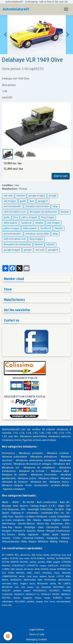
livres (29, 485)
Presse (23, 189)
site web (8, 196)
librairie (65, 212)
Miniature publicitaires (15, 457)
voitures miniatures (57, 429)
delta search (10, 223)
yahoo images (29, 217)
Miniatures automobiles (33, 436)
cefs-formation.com (15, 212)
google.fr (43, 201)
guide (23, 201)
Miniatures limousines (44, 475)
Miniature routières (58, 453)
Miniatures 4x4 (62, 464)
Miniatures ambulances (44, 457)
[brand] (16, 9)
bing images (48, 217)
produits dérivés (60, 485)
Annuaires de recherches (43, 212)
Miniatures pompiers (31, 453)
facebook (26, 223)
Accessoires (41, 485)
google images (37, 196)
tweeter (39, 223)
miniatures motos (12, 440)
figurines (28, 440)
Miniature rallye (60, 471)
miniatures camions (59, 436)
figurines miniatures (14, 489)
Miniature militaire (49, 478)
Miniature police (27, 478)
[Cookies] (8, 636)
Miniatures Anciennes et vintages (32, 464)
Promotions (8, 453)
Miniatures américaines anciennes (36, 460)
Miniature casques (12, 485)
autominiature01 (13, 206)
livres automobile (45, 440)
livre (32, 201)
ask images (10, 201)
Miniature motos (59, 482)
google (53, 196)
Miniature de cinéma (14, 475)
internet (21, 196)
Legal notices (37, 630)
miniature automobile (37, 206)
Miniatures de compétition (39, 468)
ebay (55, 206)
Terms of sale (37, 634)
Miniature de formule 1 (33, 471)
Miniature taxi (39, 482)
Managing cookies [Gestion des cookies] (36, 640)
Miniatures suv (11, 468)
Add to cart (61, 176)
